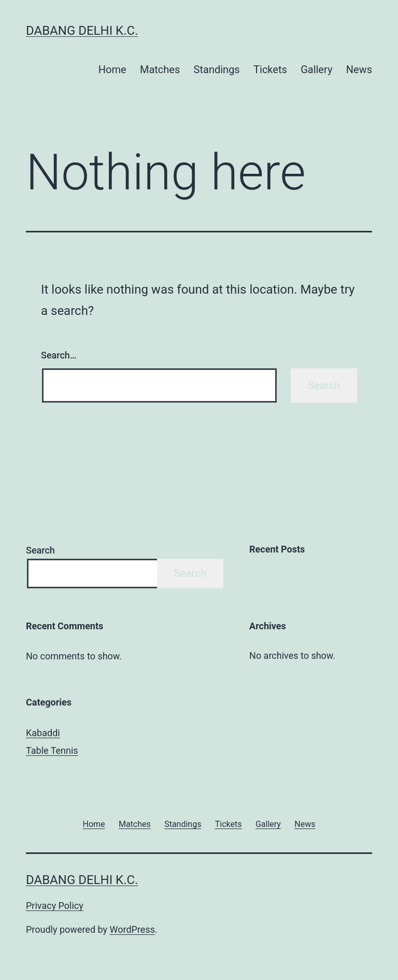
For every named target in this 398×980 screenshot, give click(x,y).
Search (40, 550)
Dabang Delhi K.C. (82, 31)
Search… (59, 355)
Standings (217, 70)
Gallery (316, 70)
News (359, 70)
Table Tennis (52, 750)
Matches (160, 70)
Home (112, 70)
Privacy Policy (55, 906)
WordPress (132, 929)
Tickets (270, 70)
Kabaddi (43, 733)
